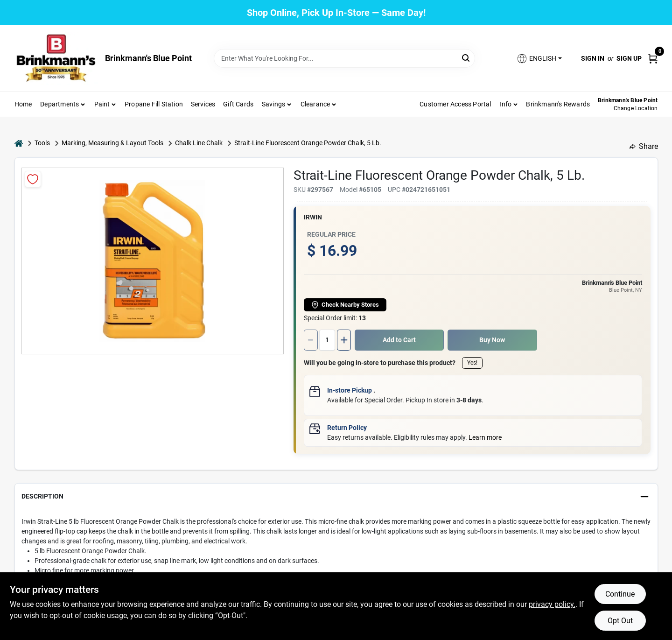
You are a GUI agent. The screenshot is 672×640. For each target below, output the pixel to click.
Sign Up (629, 58)
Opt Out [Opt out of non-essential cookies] (620, 621)
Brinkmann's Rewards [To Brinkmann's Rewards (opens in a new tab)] (558, 104)
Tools (42, 143)
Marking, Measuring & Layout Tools (112, 143)
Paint (102, 104)
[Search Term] (344, 58)
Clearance (315, 104)
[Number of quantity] (327, 340)
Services (203, 104)
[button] (539, 59)
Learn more (485, 437)
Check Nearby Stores (345, 305)
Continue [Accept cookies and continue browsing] (620, 594)
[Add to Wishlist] (33, 179)
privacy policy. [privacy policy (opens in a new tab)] (552, 604)
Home (23, 104)
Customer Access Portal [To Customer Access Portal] (455, 104)
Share (644, 146)
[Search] (466, 58)
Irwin (313, 217)
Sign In (593, 58)
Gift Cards (238, 104)
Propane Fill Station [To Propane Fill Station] (154, 104)
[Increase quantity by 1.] (344, 340)
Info (505, 104)
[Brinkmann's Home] (56, 58)
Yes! (472, 363)
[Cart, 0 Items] (653, 58)
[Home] (19, 143)
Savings (273, 104)
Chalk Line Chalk (199, 143)
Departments (59, 104)
